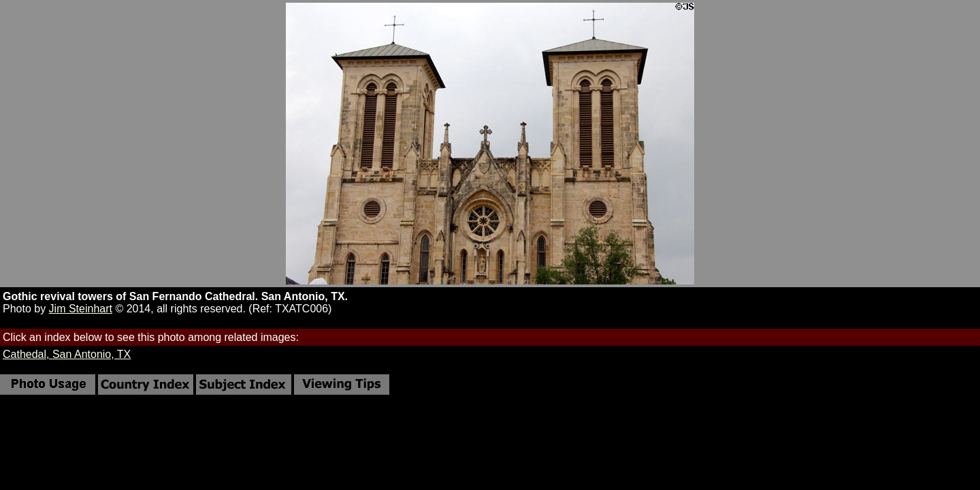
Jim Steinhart (81, 309)
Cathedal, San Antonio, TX (67, 354)
